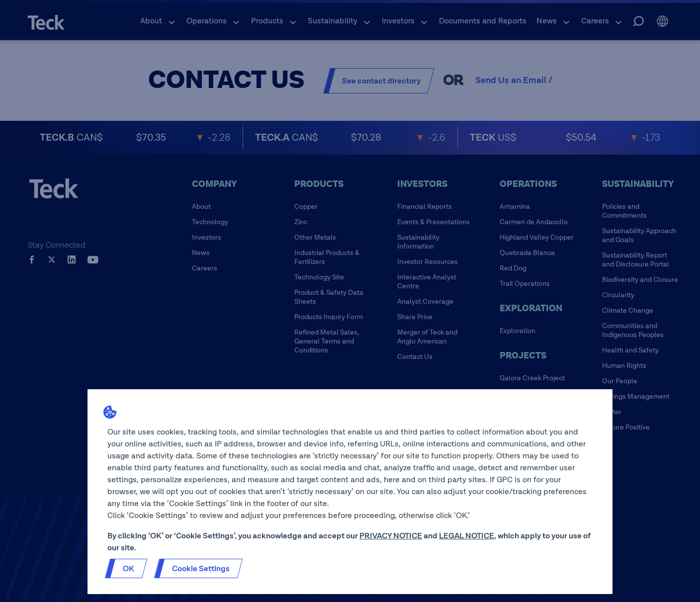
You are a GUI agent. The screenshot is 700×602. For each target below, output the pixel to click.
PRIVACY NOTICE (391, 536)
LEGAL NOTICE (467, 536)
